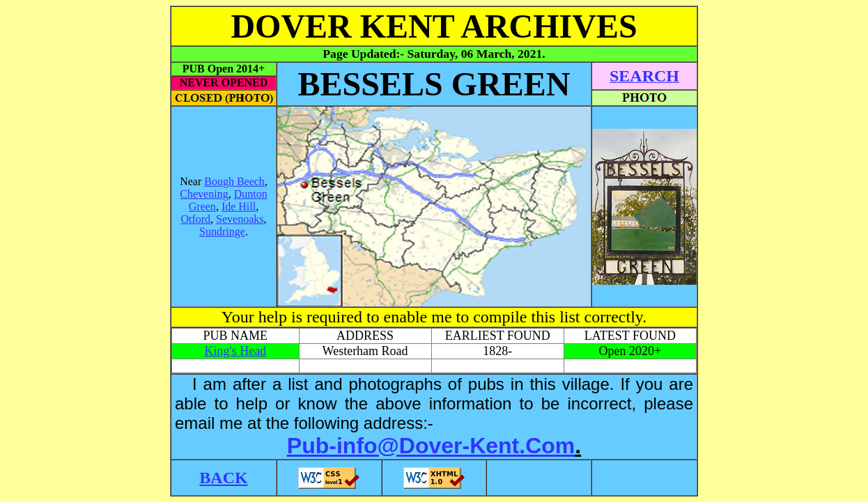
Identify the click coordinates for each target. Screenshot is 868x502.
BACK (223, 478)
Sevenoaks (240, 219)
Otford (195, 219)
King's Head (235, 351)
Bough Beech (234, 181)
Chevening (204, 194)
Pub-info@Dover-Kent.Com (431, 446)
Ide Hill (239, 206)
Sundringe (222, 232)
